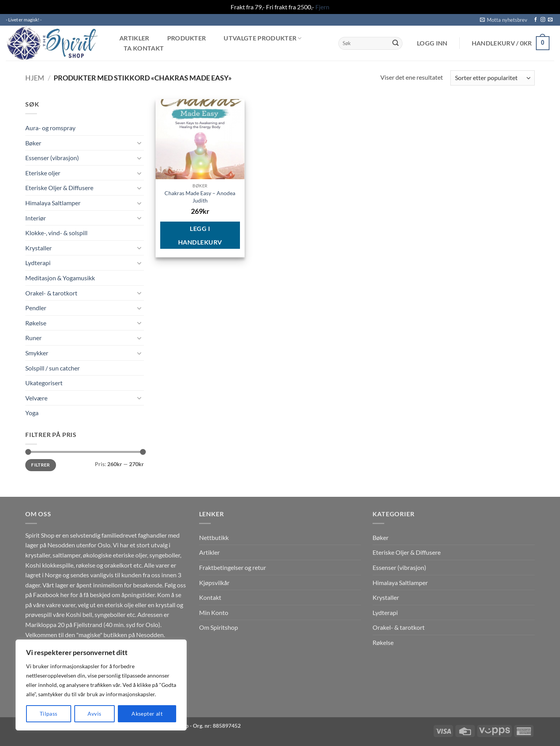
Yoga (32, 413)
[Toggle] (139, 143)
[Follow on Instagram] (543, 20)
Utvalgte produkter (262, 38)
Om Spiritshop (219, 627)
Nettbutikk (214, 537)
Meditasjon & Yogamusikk (60, 278)
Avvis (94, 714)
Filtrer (41, 465)
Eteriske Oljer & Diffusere (59, 188)
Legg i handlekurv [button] (200, 235)
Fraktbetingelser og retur (233, 567)
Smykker (37, 353)
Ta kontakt (144, 48)
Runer (33, 338)
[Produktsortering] (493, 78)
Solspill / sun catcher (52, 368)
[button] (504, 20)
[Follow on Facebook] (535, 20)
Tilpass (49, 714)
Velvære (36, 398)
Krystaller (38, 248)
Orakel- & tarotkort (51, 293)
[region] (101, 685)
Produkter (187, 38)
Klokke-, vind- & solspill (56, 233)
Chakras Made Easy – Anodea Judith (200, 197)
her (65, 595)
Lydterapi (38, 263)
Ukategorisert (44, 383)
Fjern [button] (322, 7)
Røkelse (36, 323)
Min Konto (214, 612)
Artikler (134, 38)
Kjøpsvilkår (214, 583)
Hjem (35, 78)
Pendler (36, 308)
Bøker (33, 143)
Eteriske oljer (43, 173)
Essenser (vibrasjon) (52, 158)
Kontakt (210, 597)
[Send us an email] (550, 20)
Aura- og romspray (50, 128)
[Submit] (395, 43)
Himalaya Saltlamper (53, 203)
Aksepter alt (147, 714)
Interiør (36, 218)
